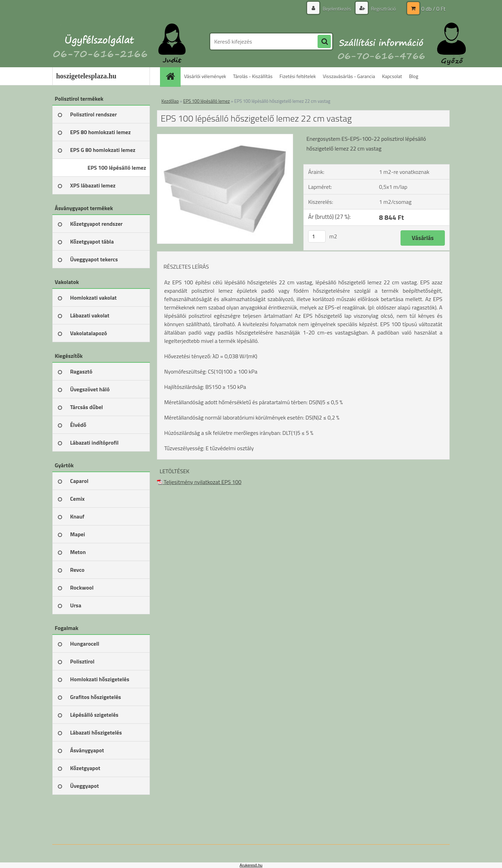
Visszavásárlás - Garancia (349, 76)
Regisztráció (383, 9)
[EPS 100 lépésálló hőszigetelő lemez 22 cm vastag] (225, 137)
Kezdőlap (170, 101)
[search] (324, 42)
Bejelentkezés (337, 9)
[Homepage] (173, 76)
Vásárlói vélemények (205, 76)
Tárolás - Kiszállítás (253, 76)
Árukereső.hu (251, 865)
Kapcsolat (392, 76)
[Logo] (100, 41)
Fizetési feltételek (298, 76)
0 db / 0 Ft (433, 9)
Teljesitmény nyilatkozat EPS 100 (199, 482)
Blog (413, 76)
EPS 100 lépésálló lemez (207, 101)
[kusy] (317, 236)
